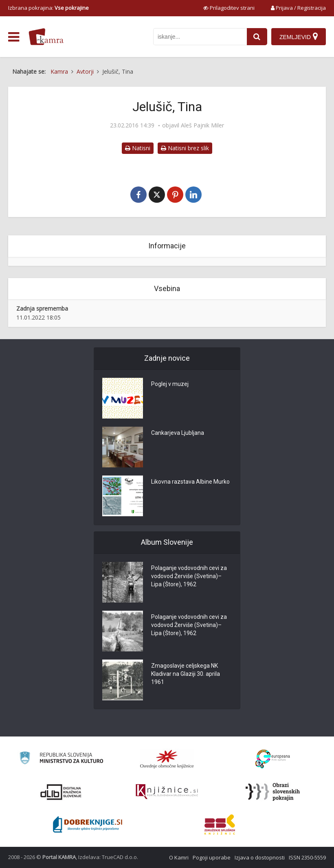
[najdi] (257, 37)
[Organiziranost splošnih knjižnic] (167, 759)
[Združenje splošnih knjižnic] (220, 824)
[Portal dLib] (61, 792)
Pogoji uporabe (212, 857)
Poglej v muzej (170, 384)
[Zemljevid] (299, 37)
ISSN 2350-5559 (307, 857)
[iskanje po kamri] (200, 37)
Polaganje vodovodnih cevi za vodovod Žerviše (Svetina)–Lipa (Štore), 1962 (189, 576)
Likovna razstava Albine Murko (190, 482)
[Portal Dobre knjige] (88, 824)
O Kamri (179, 857)
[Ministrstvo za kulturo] (61, 759)
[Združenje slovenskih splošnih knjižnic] (167, 792)
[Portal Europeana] (273, 759)
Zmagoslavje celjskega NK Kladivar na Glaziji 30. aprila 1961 (186, 674)
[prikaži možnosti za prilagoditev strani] (229, 8)
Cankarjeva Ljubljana (178, 433)
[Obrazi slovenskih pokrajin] (273, 792)
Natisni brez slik (185, 148)
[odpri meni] (14, 37)
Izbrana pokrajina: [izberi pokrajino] (48, 8)
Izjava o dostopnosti (260, 857)
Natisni (138, 148)
